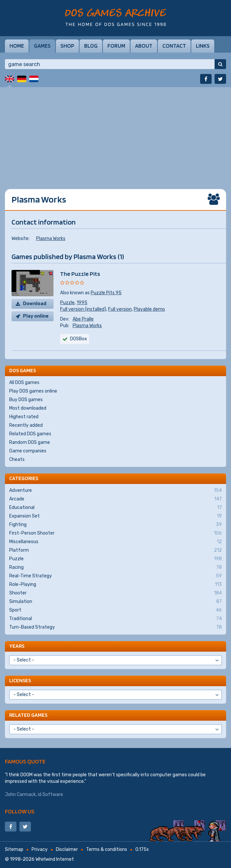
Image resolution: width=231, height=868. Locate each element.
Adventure (115, 491)
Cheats (17, 459)
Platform (115, 550)
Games (42, 46)
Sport (115, 610)
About (144, 46)
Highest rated (24, 417)
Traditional (115, 619)
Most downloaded (28, 408)
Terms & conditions (107, 849)
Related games (28, 715)
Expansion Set (115, 516)
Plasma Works (51, 239)
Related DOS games (30, 434)
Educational (115, 508)
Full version (120, 309)
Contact (174, 46)
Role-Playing (115, 585)
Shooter (115, 593)
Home (17, 46)
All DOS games (24, 383)
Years (17, 646)
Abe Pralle (83, 319)
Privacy (40, 849)
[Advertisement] (115, 133)
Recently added (26, 425)
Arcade (115, 499)
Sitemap (14, 849)
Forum (116, 46)
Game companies (28, 451)
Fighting (115, 525)
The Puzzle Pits (80, 274)
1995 (82, 303)
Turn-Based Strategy (115, 627)
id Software (50, 795)
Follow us (20, 811)
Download (35, 304)
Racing (115, 567)
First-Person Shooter (115, 533)
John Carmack (20, 795)
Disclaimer (67, 849)
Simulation (115, 602)
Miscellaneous (115, 542)
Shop (67, 46)
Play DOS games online (33, 391)
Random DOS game (30, 442)
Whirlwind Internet (55, 859)
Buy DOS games (26, 400)
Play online (36, 316)
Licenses (20, 680)
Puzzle (67, 303)
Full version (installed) (83, 309)
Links (203, 46)
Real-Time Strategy (115, 576)
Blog (91, 46)
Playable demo (149, 309)
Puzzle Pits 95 (106, 293)
